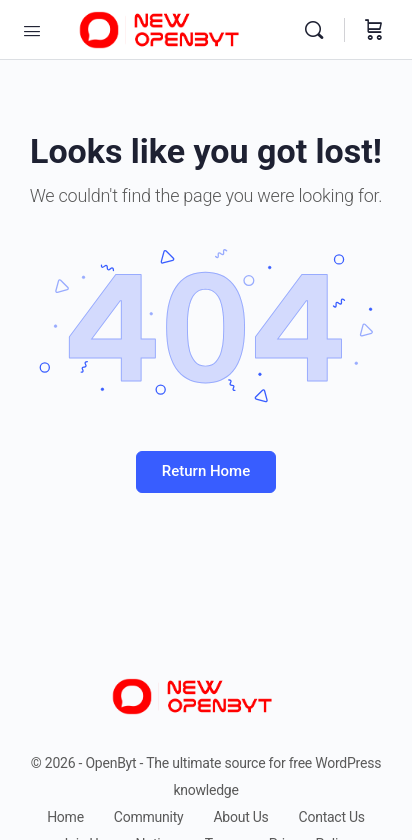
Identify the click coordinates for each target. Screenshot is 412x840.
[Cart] (374, 30)
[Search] (319, 30)
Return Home (206, 471)
